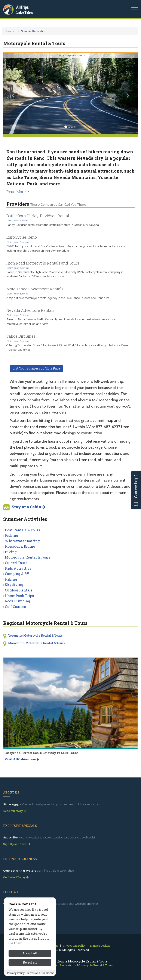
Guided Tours (16, 563)
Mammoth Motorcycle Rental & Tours (36, 643)
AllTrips (22, 7)
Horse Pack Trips (19, 596)
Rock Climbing (18, 601)
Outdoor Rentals (19, 590)
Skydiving (14, 585)
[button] (13, 93)
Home (10, 31)
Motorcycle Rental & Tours (28, 557)
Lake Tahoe (25, 13)
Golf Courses (15, 607)
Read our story (15, 811)
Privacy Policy (16, 973)
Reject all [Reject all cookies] (30, 962)
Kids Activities (18, 568)
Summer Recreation (34, 31)
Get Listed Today (16, 877)
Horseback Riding (20, 546)
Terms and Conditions (41, 973)
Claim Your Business (18, 220)
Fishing (12, 535)
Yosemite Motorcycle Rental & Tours (35, 635)
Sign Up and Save (17, 844)
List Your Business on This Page (36, 368)
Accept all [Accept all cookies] (30, 953)
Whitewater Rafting (22, 541)
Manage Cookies (100, 946)
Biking (11, 552)
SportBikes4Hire (76, 55)
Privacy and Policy (74, 946)
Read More (18, 192)
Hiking (11, 579)
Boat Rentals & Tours (22, 530)
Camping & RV (17, 574)
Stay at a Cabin (29, 507)
